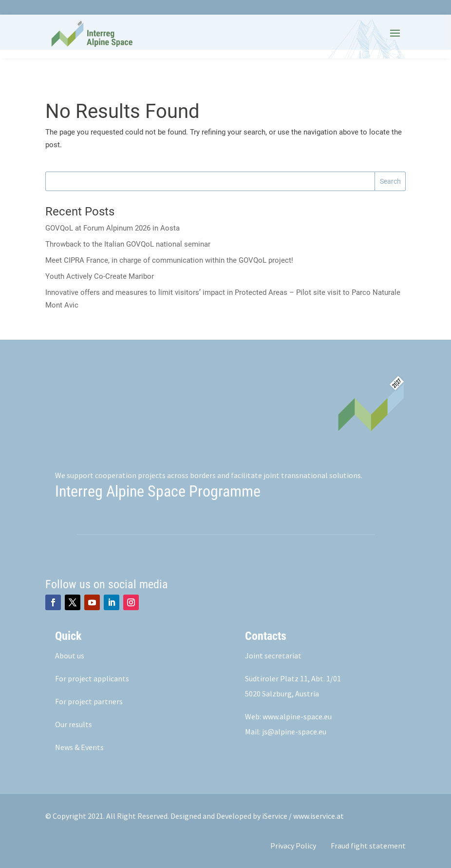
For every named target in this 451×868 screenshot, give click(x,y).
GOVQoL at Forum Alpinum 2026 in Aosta (113, 228)
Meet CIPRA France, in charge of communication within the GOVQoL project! (170, 260)
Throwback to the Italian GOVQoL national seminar (128, 244)
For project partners (89, 701)
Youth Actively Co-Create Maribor (100, 276)
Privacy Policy (293, 846)
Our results (74, 724)
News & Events (79, 747)
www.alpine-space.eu (297, 716)
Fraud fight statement (368, 846)
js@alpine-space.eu (294, 732)
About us (70, 656)
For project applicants (92, 678)
